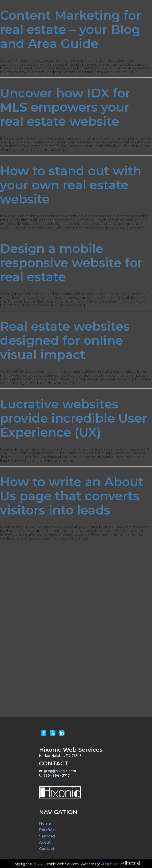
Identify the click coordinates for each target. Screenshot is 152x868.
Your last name (64, 627)
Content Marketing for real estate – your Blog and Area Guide (71, 29)
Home (45, 824)
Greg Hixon (110, 864)
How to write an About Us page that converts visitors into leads (72, 496)
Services (91, 5)
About (45, 842)
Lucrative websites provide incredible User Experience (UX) (74, 418)
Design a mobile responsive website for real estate (71, 263)
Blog (109, 5)
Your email (60, 641)
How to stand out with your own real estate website (71, 185)
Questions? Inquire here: (50, 668)
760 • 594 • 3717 (54, 776)
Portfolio (68, 5)
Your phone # (63, 654)
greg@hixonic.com (58, 771)
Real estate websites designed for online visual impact (65, 340)
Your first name (64, 615)
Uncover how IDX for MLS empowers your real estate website (65, 107)
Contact (127, 5)
